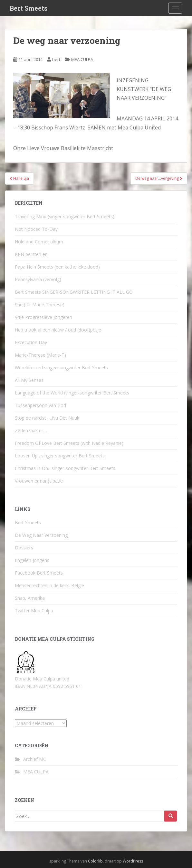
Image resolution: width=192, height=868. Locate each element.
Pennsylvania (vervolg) (38, 279)
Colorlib (95, 861)
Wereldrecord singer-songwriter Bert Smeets (61, 368)
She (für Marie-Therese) (40, 305)
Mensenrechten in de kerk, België (49, 585)
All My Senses (29, 380)
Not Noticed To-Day (36, 229)
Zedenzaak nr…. (31, 430)
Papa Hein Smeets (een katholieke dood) (57, 267)
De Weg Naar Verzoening (41, 535)
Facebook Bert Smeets (39, 573)
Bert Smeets (29, 8)
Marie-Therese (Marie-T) (40, 355)
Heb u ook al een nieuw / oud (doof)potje (58, 330)
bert (56, 59)
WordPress (133, 861)
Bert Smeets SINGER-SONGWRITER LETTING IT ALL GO (74, 292)
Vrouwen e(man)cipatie (39, 481)
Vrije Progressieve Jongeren (43, 317)
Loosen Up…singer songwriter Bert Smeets (60, 456)
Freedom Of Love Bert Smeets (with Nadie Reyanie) (69, 443)
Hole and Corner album (39, 242)
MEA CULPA (82, 59)
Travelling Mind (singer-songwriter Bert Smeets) (65, 216)
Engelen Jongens (32, 560)
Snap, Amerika (30, 598)
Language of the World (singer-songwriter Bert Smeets (72, 393)
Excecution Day (31, 342)
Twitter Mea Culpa (34, 611)
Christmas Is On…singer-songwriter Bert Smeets (65, 468)
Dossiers (24, 548)
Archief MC (35, 759)
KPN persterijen (31, 254)
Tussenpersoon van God (40, 405)
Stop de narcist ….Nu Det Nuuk (47, 418)
